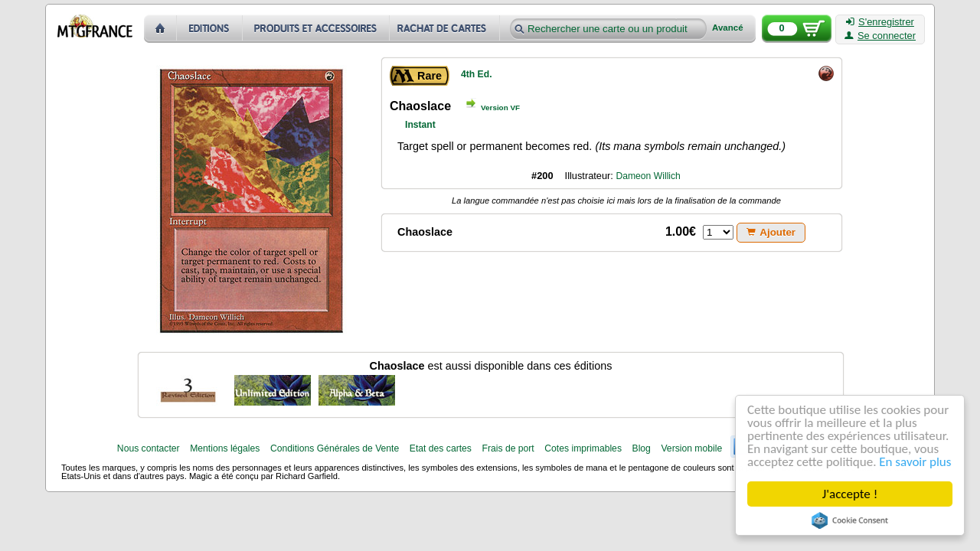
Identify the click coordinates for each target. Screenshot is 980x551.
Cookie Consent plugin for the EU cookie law (850, 520)
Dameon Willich (648, 176)
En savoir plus (915, 462)
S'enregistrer (880, 22)
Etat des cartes (441, 448)
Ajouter (771, 232)
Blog (642, 448)
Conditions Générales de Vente (335, 448)
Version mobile (691, 448)
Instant (420, 125)
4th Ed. (477, 74)
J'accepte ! (850, 494)
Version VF (500, 108)
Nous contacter (149, 448)
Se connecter (880, 36)
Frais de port (508, 448)
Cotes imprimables (583, 448)
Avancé (728, 28)
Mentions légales (225, 448)
